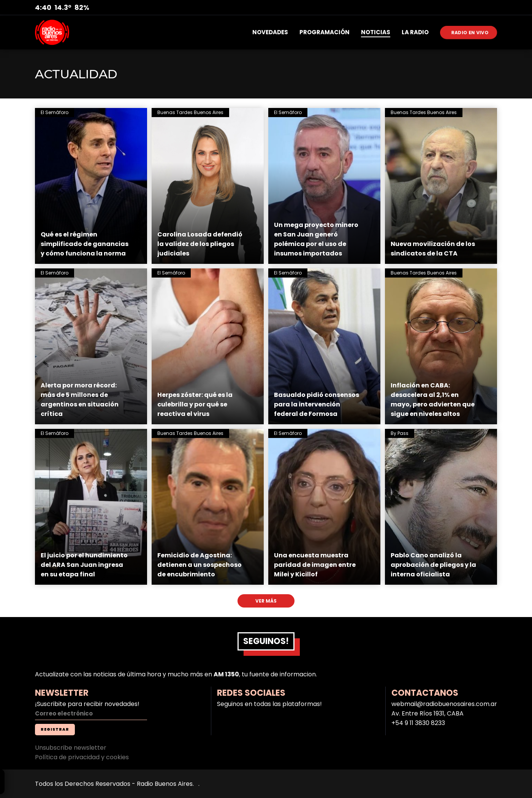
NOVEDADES (270, 32)
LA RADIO (415, 32)
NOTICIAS (376, 32)
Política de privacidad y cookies (82, 757)
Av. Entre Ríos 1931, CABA (427, 713)
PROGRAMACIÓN (325, 32)
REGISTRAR (55, 729)
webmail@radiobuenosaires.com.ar (444, 704)
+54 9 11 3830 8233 (418, 723)
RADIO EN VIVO (470, 32)
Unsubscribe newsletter (71, 748)
